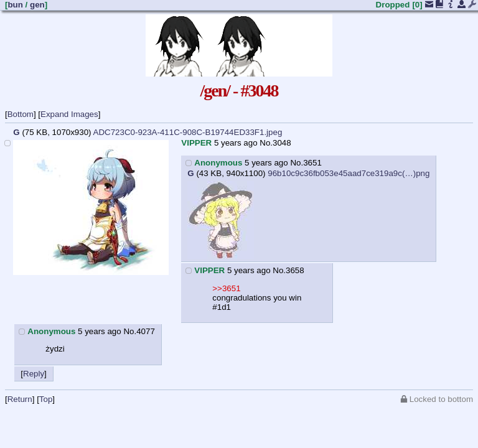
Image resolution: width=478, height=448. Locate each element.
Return (20, 399)
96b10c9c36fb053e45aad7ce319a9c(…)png (349, 173)
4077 (146, 331)
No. (266, 143)
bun (15, 5)
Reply (34, 374)
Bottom (21, 114)
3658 (295, 270)
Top (46, 399)
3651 (312, 163)
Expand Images (69, 114)
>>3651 (226, 288)
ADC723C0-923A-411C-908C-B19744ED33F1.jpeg (188, 132)
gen (37, 5)
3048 (282, 143)
